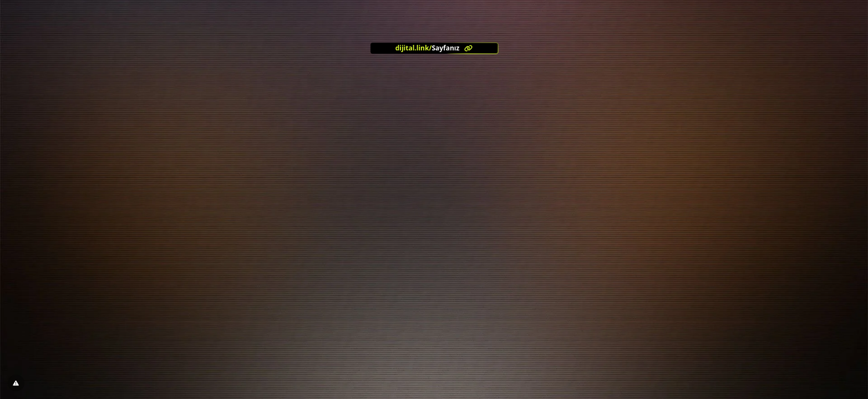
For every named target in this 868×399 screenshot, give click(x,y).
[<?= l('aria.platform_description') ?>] (434, 48)
